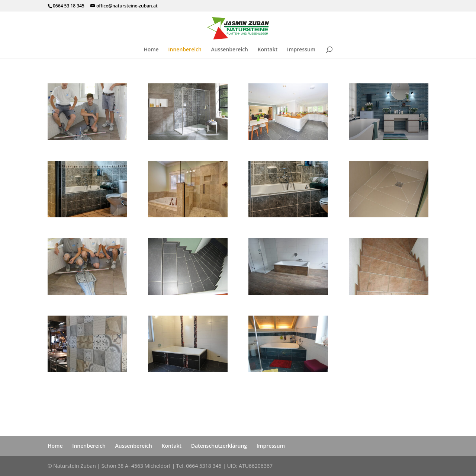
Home (151, 50)
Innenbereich (185, 50)
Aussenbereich (230, 50)
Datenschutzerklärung (219, 446)
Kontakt (268, 50)
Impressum (301, 50)
